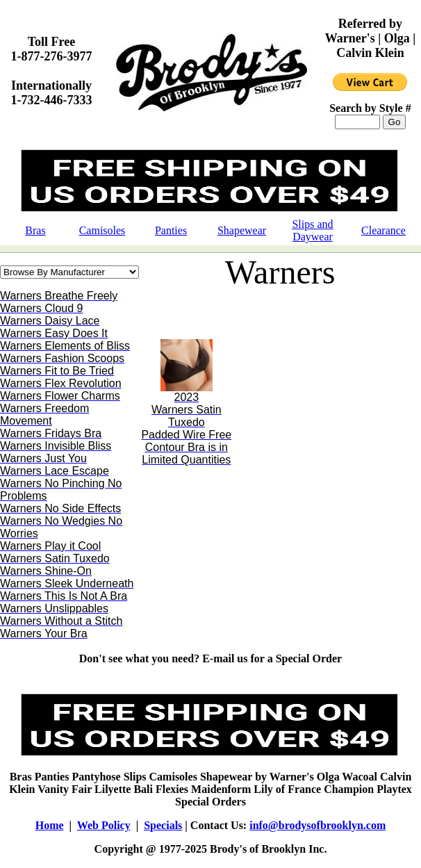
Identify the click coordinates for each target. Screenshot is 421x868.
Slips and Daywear (312, 230)
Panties (171, 230)
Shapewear (242, 230)
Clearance (383, 230)
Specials (163, 825)
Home (50, 825)
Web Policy (104, 825)
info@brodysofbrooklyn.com (317, 825)
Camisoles (102, 230)
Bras (35, 230)
